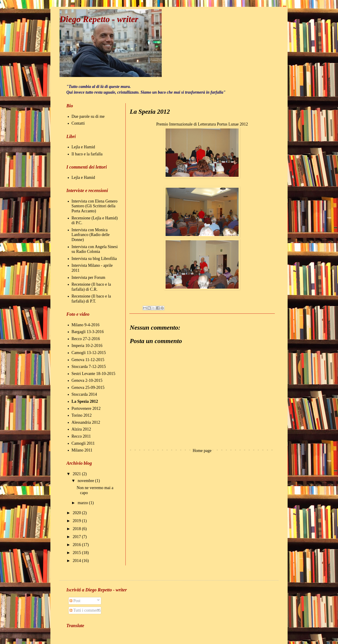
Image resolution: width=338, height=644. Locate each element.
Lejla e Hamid (83, 147)
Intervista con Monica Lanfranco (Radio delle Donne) (91, 235)
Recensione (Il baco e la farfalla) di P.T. (91, 299)
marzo (83, 503)
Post (75, 601)
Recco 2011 (81, 436)
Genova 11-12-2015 (88, 360)
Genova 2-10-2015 (87, 380)
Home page (202, 451)
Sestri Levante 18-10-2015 (94, 374)
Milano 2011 (82, 450)
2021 (77, 474)
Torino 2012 (82, 415)
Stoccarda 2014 (84, 394)
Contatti (78, 123)
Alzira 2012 (81, 429)
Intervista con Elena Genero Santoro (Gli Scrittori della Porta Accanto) (95, 206)
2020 (77, 513)
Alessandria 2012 (86, 422)
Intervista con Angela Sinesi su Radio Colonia (95, 249)
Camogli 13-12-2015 (89, 353)
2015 (77, 553)
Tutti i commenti (85, 610)
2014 (77, 561)
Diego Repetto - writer (99, 19)
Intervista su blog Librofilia (94, 259)
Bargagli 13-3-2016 (88, 332)
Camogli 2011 (83, 443)
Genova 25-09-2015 (88, 387)
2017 (77, 537)
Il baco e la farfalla (87, 154)
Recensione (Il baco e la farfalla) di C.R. (91, 287)
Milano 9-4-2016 (86, 325)
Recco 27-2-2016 (86, 339)
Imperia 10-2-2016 (87, 346)
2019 (77, 521)
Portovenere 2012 (86, 408)
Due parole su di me (88, 116)
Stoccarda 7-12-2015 (89, 367)
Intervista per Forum (88, 277)
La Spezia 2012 (85, 401)
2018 (77, 529)
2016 (77, 545)
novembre (86, 481)
